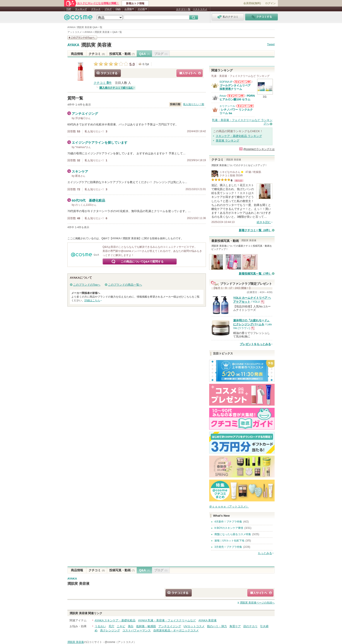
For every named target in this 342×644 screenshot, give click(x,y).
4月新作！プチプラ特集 (228, 522)
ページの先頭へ (257, 603)
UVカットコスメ (194, 626)
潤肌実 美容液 (96, 45)
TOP (69, 9)
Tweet (271, 44)
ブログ (108, 9)
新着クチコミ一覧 (255, 230)
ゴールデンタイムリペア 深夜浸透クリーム (236, 87)
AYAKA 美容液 (208, 620)
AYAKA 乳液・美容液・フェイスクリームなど (167, 620)
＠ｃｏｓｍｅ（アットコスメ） (229, 507)
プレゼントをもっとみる (255, 344)
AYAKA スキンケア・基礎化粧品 (115, 620)
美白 (131, 626)
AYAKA (73, 45)
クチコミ (97, 54)
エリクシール (227, 106)
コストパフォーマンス (137, 630)
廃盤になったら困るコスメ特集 (233, 534)
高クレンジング (110, 630)
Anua (223, 96)
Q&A (118, 9)
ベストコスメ (200, 9)
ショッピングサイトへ (190, 73)
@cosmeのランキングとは (259, 149)
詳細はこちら (92, 300)
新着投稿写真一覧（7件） (255, 274)
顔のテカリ (251, 626)
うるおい (100, 626)
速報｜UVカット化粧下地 (229, 541)
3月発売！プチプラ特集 (228, 547)
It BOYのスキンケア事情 (229, 528)
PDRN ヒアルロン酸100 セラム (237, 97)
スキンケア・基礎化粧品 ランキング (239, 136)
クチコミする (108, 73)
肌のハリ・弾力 (217, 626)
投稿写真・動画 (122, 54)
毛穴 (111, 626)
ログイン (270, 3)
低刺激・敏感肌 (146, 626)
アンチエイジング (170, 626)
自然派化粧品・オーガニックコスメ (176, 630)
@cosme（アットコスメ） (120, 642)
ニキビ (121, 626)
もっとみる (265, 553)
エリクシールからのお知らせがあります (245, 106)
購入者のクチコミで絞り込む (116, 88)
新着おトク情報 (135, 3)
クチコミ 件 (103, 83)
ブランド (96, 9)
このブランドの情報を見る (82, 38)
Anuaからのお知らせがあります (235, 96)
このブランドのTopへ (87, 285)
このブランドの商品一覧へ (125, 285)
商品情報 (77, 54)
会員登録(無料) (252, 3)
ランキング (81, 9)
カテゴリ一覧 (183, 9)
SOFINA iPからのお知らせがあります (242, 82)
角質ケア (235, 626)
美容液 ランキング (227, 141)
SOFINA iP (226, 82)
